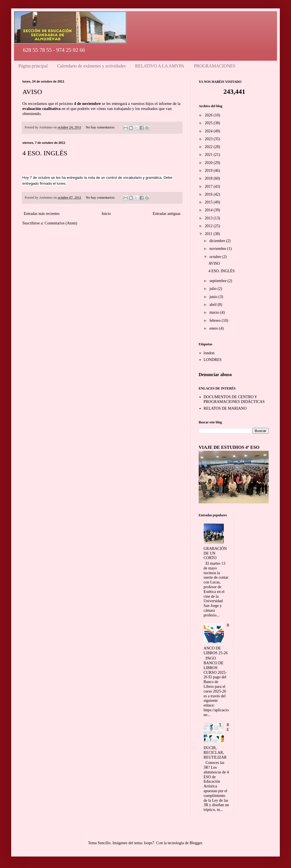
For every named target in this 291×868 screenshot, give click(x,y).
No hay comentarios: (101, 127)
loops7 (149, 843)
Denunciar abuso (215, 375)
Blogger (196, 843)
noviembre (218, 249)
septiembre (218, 281)
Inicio (106, 214)
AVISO (32, 92)
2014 (209, 210)
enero (214, 328)
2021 (209, 155)
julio (213, 289)
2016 (209, 194)
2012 (209, 226)
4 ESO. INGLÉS (45, 153)
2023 (209, 139)
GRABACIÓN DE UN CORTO (215, 553)
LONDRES (213, 360)
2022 (209, 147)
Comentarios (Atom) (61, 223)
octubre (216, 257)
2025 (209, 123)
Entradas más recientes (42, 214)
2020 (209, 163)
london (209, 353)
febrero (215, 321)
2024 (209, 131)
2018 (209, 178)
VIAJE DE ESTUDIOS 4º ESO (229, 447)
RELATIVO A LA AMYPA (160, 66)
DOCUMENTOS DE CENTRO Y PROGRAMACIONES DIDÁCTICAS (234, 399)
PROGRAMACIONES (215, 66)
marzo (215, 312)
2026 (209, 115)
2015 (209, 202)
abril (213, 305)
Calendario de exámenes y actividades (91, 66)
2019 (209, 171)
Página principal (33, 66)
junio (214, 297)
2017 (209, 186)
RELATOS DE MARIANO (225, 408)
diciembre (218, 241)
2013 (209, 218)
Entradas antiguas (167, 214)
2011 (209, 234)
